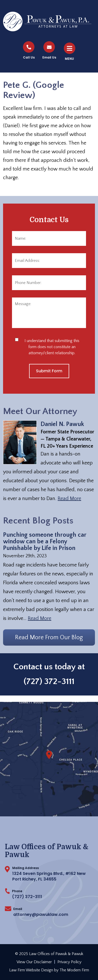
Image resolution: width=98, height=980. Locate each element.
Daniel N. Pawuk (62, 424)
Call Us (29, 57)
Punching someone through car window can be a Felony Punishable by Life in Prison (45, 542)
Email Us (49, 57)
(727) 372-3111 (49, 681)
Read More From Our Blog (49, 637)
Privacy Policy (69, 962)
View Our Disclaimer (34, 962)
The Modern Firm (74, 970)
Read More (69, 499)
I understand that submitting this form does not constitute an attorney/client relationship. (52, 347)
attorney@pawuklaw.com (41, 914)
